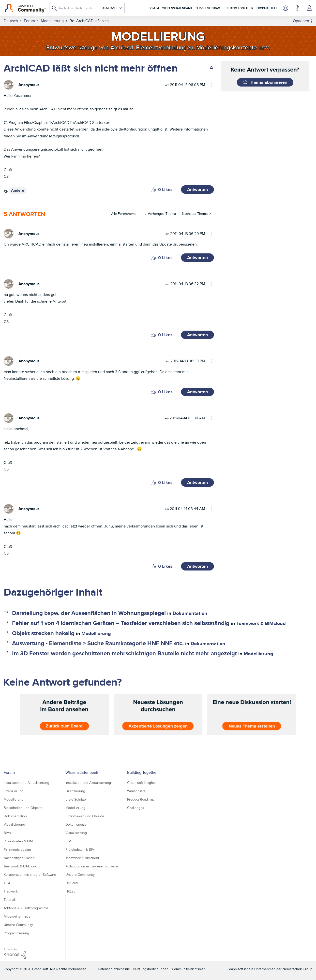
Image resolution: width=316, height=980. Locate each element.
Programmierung (16, 933)
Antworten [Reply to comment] (197, 258)
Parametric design (17, 849)
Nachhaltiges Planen (19, 858)
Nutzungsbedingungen (151, 969)
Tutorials (10, 900)
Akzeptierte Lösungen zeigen (158, 726)
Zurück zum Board (64, 726)
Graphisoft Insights (141, 783)
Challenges (136, 808)
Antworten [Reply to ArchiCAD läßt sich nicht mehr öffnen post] (197, 190)
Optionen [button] (301, 21)
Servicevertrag (208, 8)
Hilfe (297, 8)
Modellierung (96, 633)
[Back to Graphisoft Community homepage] (25, 8)
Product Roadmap (141, 799)
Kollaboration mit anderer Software (30, 875)
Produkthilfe (267, 8)
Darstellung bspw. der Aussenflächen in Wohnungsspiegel (89, 613)
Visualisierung (14, 824)
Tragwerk (11, 891)
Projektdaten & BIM (18, 841)
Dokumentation (190, 613)
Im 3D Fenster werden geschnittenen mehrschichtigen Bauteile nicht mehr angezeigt (124, 653)
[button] (154, 190)
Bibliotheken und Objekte (23, 808)
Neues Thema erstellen (252, 726)
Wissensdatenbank (177, 8)
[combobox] (87, 8)
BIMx (7, 833)
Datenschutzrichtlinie (114, 969)
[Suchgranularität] (110, 8)
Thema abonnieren (269, 82)
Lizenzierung (14, 791)
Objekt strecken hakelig (43, 633)
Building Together (238, 8)
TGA (7, 883)
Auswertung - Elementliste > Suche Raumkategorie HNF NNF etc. (98, 643)
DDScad (72, 883)
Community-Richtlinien (189, 969)
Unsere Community (18, 925)
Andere (18, 190)
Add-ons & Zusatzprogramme (26, 908)
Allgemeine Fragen (18, 916)
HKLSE (70, 891)
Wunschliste (136, 791)
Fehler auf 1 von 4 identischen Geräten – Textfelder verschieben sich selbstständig (121, 623)
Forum (154, 8)
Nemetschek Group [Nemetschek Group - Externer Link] (297, 969)
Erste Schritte (76, 799)
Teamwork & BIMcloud (261, 623)
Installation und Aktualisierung (26, 783)
